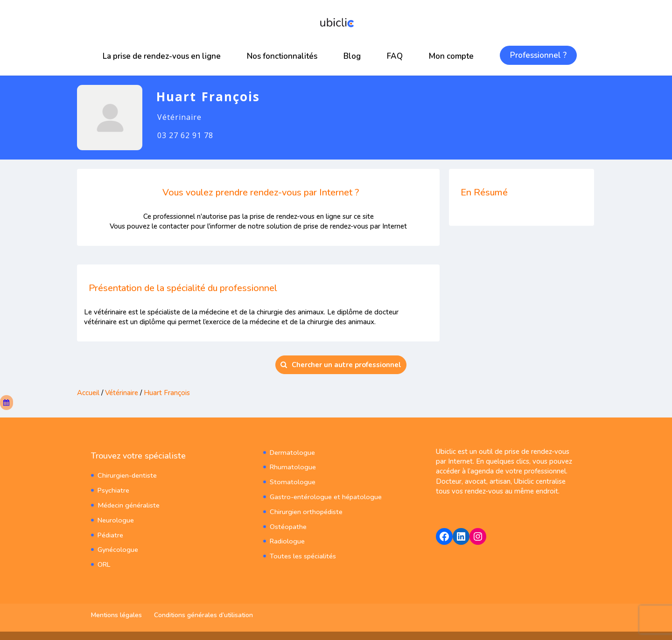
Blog (352, 56)
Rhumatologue (291, 466)
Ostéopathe (287, 523)
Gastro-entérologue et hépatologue (323, 495)
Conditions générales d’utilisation (203, 614)
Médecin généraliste (127, 504)
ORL (104, 561)
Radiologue (286, 538)
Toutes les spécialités (302, 552)
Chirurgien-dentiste (126, 475)
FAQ (395, 56)
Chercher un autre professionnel (341, 365)
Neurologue (115, 518)
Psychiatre (113, 489)
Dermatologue (291, 451)
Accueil (88, 393)
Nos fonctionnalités (282, 56)
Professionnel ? (538, 55)
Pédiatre (110, 532)
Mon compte (451, 56)
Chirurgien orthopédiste (305, 509)
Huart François (167, 393)
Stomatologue (290, 480)
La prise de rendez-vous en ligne (162, 56)
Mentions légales (116, 614)
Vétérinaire (122, 393)
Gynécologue (117, 546)
